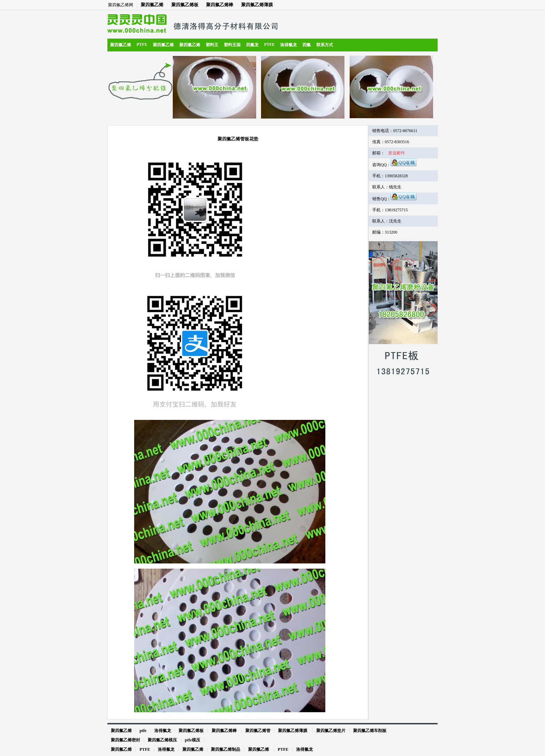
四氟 (307, 45)
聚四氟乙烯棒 (220, 5)
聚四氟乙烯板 (185, 5)
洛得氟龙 (288, 45)
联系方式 (325, 45)
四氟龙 (252, 45)
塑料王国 (232, 45)
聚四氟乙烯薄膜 (257, 5)
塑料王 (212, 45)
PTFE (142, 44)
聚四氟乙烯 (152, 5)
